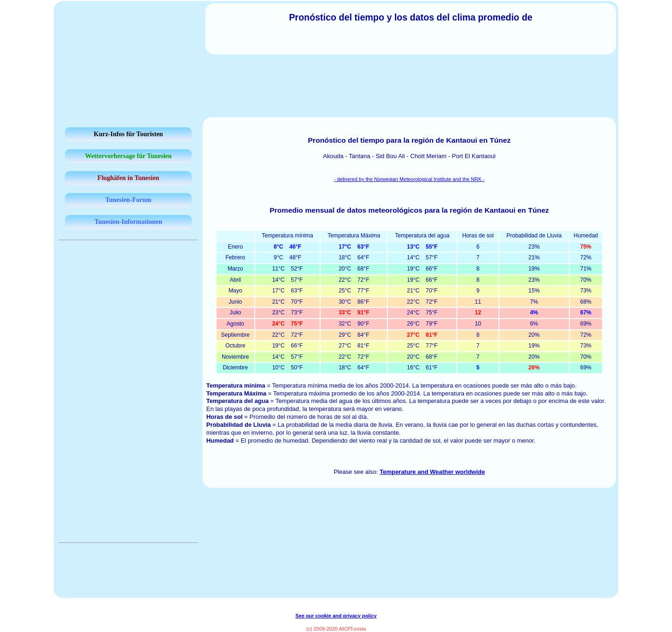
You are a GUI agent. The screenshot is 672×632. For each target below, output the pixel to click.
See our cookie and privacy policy (336, 616)
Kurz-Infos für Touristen (128, 134)
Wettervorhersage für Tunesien (128, 156)
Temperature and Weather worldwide (433, 472)
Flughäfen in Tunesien (128, 178)
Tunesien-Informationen (129, 222)
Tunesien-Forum (128, 200)
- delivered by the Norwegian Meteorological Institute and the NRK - (409, 179)
